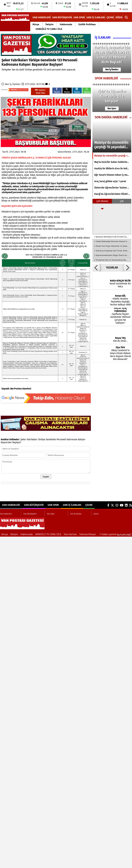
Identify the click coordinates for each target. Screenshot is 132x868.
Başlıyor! (17, 442)
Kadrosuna (72, 439)
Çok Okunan (102, 201)
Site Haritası (70, 534)
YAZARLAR (112, 268)
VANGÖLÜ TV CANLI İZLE (49, 29)
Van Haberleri (42, 17)
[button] (96, 268)
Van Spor (79, 17)
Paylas (57, 91)
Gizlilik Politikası (87, 24)
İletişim (49, 24)
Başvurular (6, 442)
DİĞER (119, 17)
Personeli (61, 439)
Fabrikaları (32, 439)
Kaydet (46, 477)
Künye (36, 24)
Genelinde (51, 439)
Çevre (110, 17)
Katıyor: (82, 439)
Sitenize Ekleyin (88, 534)
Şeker (23, 439)
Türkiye (42, 439)
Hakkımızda (66, 24)
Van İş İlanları (96, 17)
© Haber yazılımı (116, 534)
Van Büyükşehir (62, 17)
